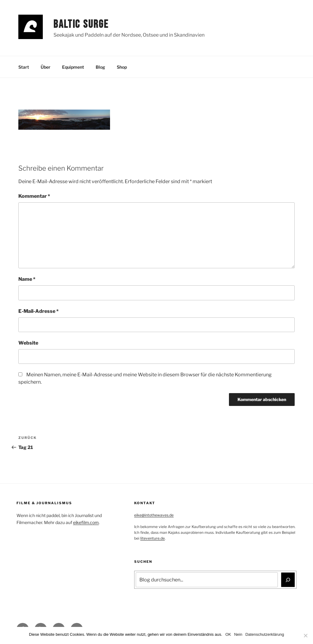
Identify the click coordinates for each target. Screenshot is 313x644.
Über (46, 67)
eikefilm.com (86, 522)
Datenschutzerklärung (265, 634)
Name (27, 279)
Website (28, 343)
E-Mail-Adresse (39, 311)
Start (24, 67)
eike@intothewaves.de (154, 515)
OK (228, 634)
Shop (122, 67)
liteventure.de (153, 538)
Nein (238, 634)
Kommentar (34, 196)
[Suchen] (288, 580)
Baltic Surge (81, 25)
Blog (100, 67)
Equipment (73, 67)
